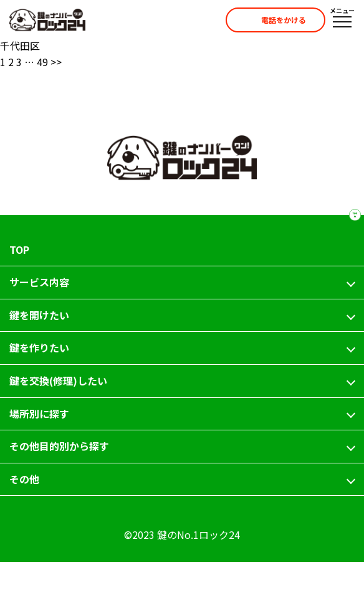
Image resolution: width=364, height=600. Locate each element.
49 (42, 62)
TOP (19, 249)
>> (56, 62)
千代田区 (20, 46)
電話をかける (272, 20)
